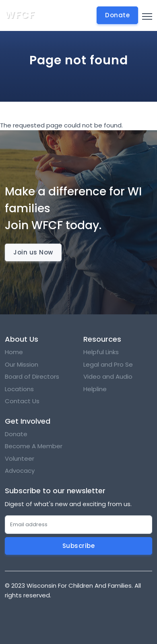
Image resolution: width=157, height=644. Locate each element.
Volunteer (20, 458)
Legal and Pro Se (109, 364)
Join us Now (33, 252)
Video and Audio (108, 376)
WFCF (20, 15)
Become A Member (34, 446)
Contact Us (22, 401)
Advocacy (20, 471)
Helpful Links (101, 352)
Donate (16, 434)
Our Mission (22, 364)
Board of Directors (32, 376)
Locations (19, 389)
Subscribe (79, 546)
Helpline (95, 389)
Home (14, 352)
